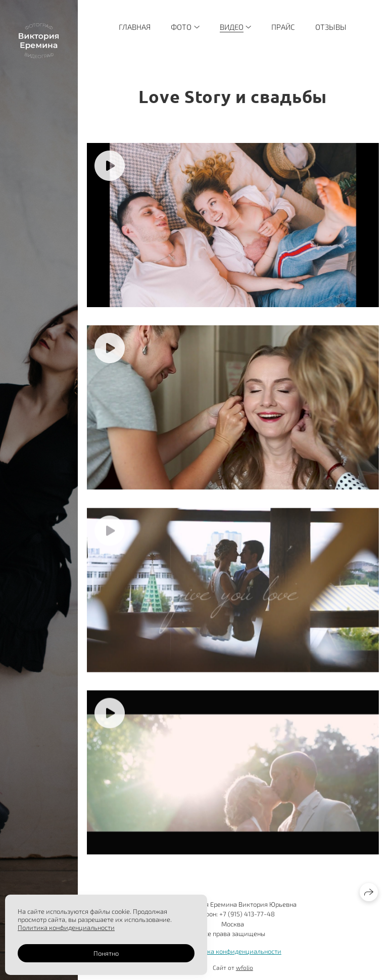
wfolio (245, 967)
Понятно (106, 953)
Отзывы (331, 27)
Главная (135, 27)
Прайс (283, 27)
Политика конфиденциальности (233, 951)
